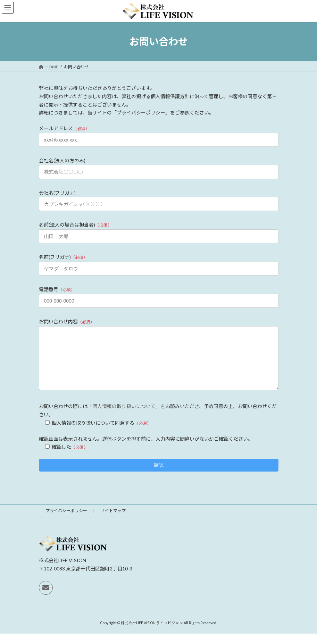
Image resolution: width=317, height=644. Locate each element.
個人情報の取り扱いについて (124, 417)
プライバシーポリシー (66, 521)
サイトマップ (113, 521)
